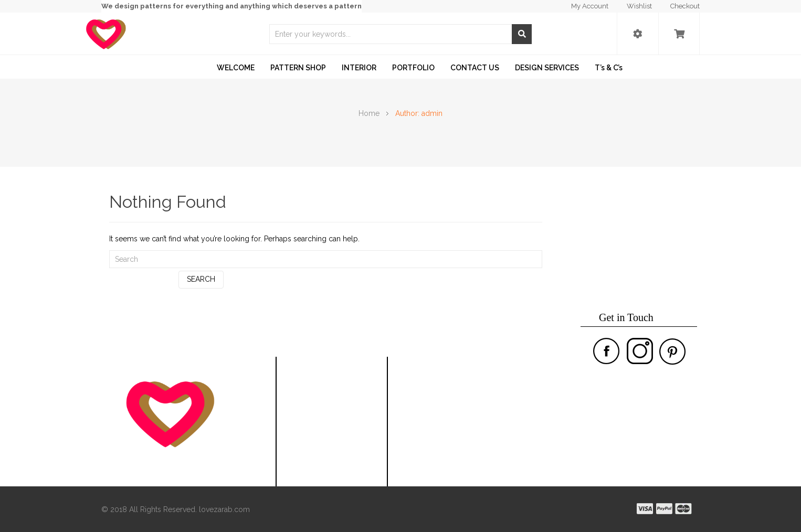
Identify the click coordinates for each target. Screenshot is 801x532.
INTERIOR (359, 68)
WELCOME (236, 68)
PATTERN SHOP (298, 68)
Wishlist (639, 6)
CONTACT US (475, 68)
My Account (590, 6)
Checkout (685, 6)
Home (369, 113)
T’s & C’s (609, 68)
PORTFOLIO (413, 68)
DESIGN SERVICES (547, 68)
